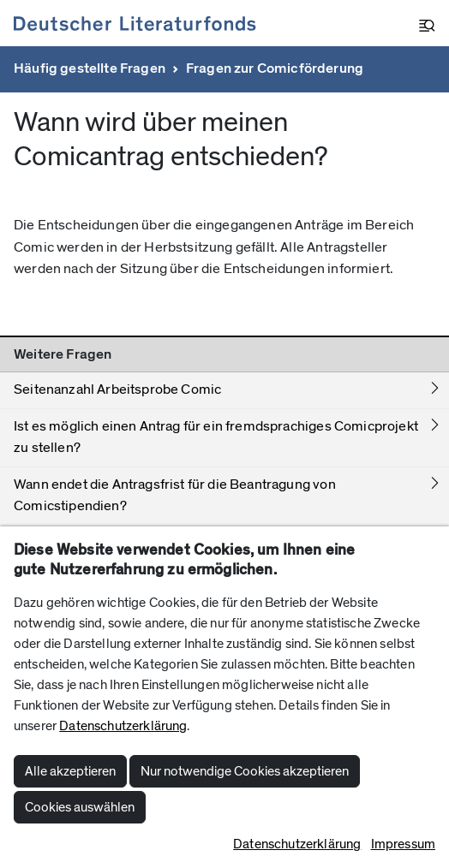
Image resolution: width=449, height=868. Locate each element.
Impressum (403, 844)
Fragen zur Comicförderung (275, 68)
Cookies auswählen (80, 807)
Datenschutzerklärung (123, 726)
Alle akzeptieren (70, 771)
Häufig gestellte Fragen (90, 68)
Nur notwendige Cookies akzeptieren (245, 771)
